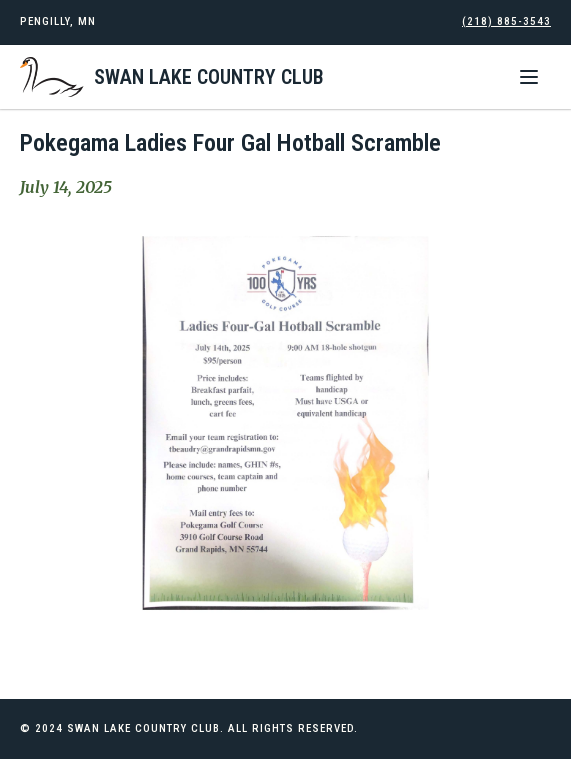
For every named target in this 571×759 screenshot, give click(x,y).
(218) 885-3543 (506, 21)
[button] (529, 77)
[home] (172, 77)
